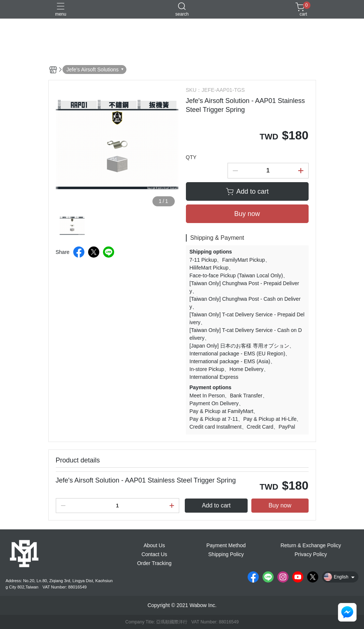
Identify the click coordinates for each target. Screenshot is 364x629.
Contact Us (154, 554)
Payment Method (226, 545)
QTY (191, 157)
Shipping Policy (226, 554)
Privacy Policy (311, 554)
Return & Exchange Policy (311, 545)
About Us (154, 545)
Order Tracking (154, 563)
